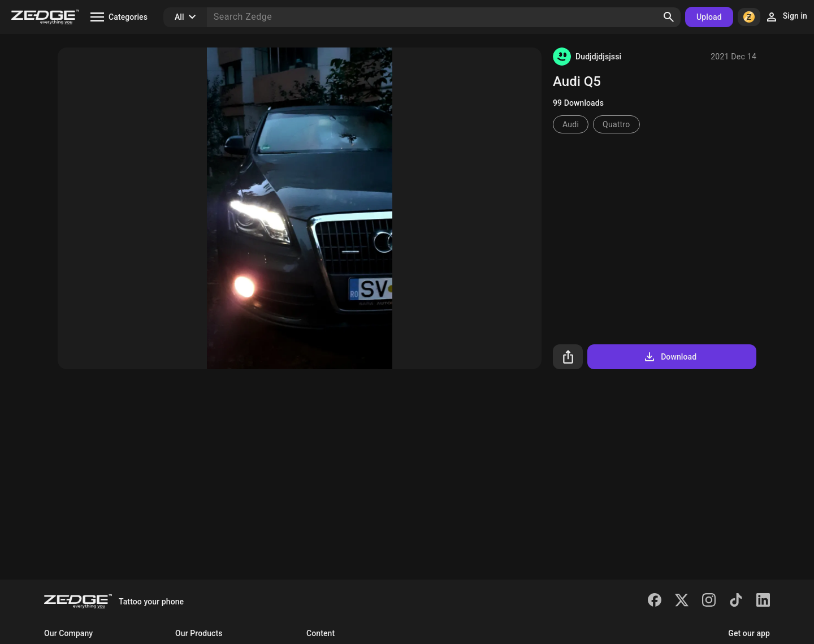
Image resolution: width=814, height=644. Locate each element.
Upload (709, 17)
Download (670, 357)
